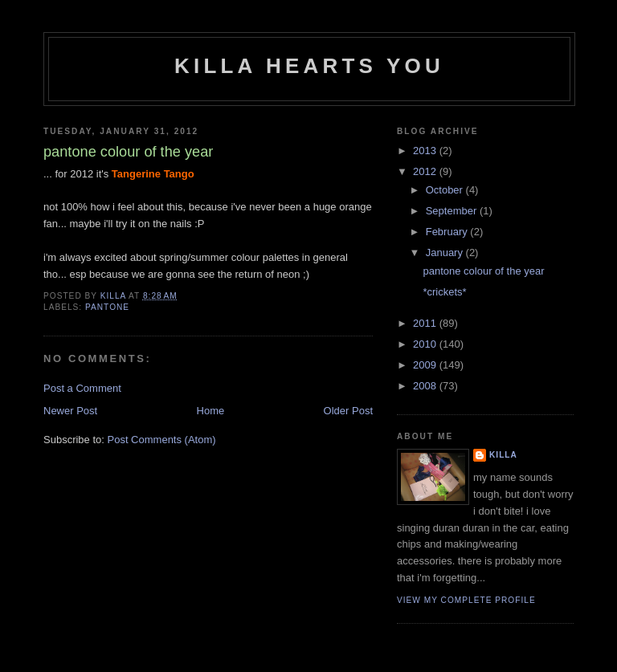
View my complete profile (466, 600)
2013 (426, 151)
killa (503, 455)
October (446, 190)
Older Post (348, 411)
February (448, 232)
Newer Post (70, 411)
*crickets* (444, 292)
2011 (426, 323)
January (446, 253)
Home (211, 411)
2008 (426, 386)
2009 (426, 365)
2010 (426, 344)
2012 (426, 171)
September (453, 211)
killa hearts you (309, 66)
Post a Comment (82, 388)
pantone (107, 307)
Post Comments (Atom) (162, 440)
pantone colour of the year (483, 271)
